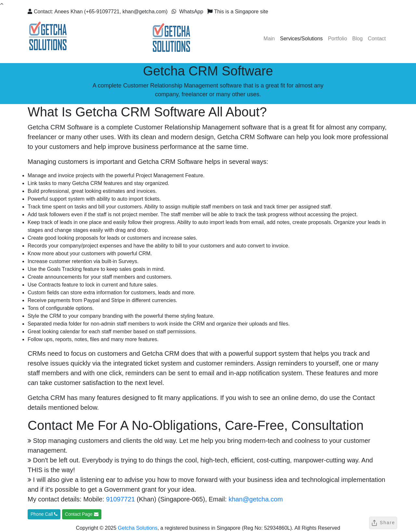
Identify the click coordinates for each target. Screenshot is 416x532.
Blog (357, 39)
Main (269, 39)
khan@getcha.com (256, 499)
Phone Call (44, 514)
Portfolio (338, 39)
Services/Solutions (302, 39)
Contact (377, 39)
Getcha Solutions (138, 528)
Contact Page (82, 514)
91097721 (120, 499)
